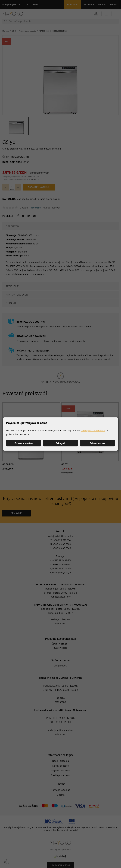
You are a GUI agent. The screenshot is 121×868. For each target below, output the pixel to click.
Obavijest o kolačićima (93, 430)
